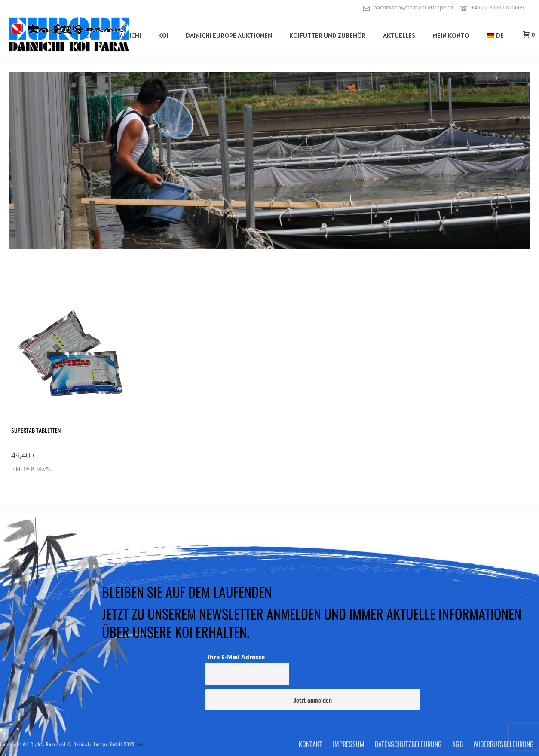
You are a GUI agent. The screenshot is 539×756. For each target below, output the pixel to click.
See (140, 744)
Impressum (349, 744)
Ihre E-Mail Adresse (236, 657)
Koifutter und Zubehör (328, 35)
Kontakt (311, 744)
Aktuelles (399, 35)
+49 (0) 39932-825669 (498, 7)
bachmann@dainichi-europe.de (414, 7)
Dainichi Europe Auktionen (229, 35)
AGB (458, 744)
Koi (163, 35)
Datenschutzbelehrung (408, 744)
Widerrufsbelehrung (504, 744)
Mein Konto (451, 35)
